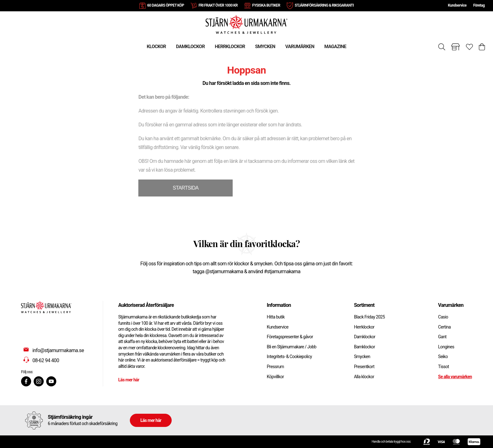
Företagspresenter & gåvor (290, 337)
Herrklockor (364, 327)
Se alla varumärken (455, 377)
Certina (444, 327)
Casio (443, 317)
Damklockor (365, 337)
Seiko (443, 357)
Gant (442, 337)
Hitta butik (276, 317)
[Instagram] (39, 381)
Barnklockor (365, 347)
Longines (446, 347)
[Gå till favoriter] (469, 47)
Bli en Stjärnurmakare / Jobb (292, 347)
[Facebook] (26, 381)
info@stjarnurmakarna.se (58, 350)
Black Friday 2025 (369, 317)
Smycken (362, 357)
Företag (479, 5)
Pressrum (275, 367)
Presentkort (364, 367)
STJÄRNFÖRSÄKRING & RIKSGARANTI (324, 5)
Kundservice (457, 5)
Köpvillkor (275, 377)
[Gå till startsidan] (246, 24)
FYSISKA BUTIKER (266, 5)
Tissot (443, 367)
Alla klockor (364, 377)
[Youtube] (51, 381)
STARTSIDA (186, 188)
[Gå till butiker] (456, 47)
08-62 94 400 (46, 360)
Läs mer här (129, 380)
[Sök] (442, 47)
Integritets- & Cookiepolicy (289, 357)
